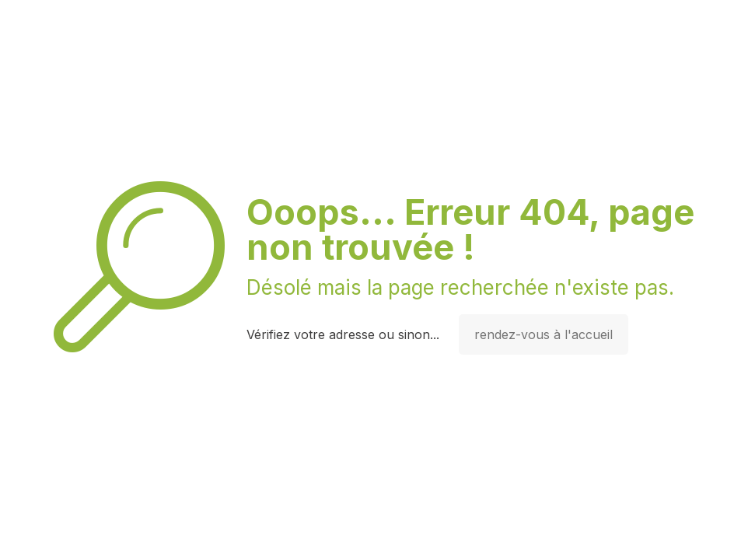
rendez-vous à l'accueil (544, 334)
